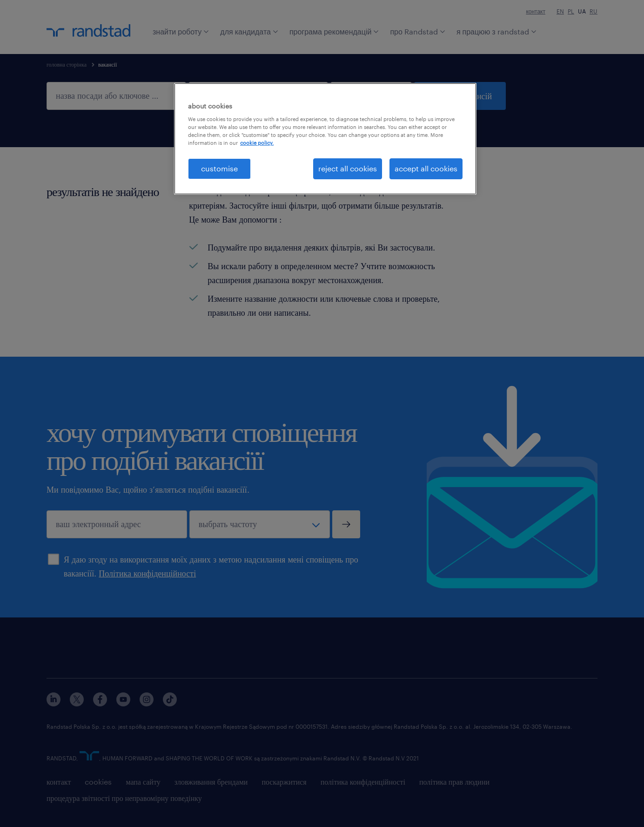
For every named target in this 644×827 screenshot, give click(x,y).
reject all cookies (348, 168)
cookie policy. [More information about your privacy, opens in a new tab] (257, 143)
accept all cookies (426, 168)
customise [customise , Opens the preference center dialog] (219, 168)
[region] (325, 139)
